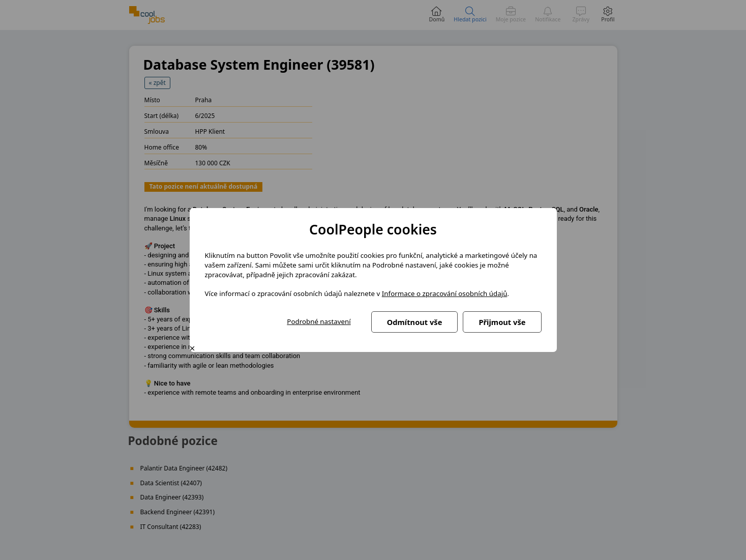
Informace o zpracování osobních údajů (445, 293)
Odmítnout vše (415, 322)
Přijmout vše (502, 322)
